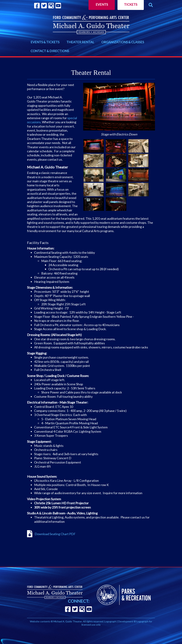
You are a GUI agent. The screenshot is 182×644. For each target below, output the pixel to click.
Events (102, 4)
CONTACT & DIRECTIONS (50, 51)
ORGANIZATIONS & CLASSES (123, 42)
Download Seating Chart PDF (55, 534)
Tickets (131, 4)
